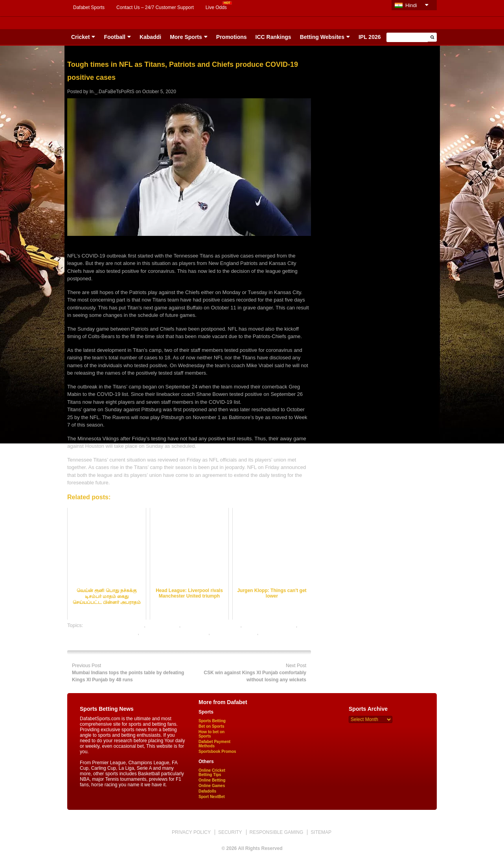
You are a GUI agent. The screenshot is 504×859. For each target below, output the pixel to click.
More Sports (186, 37)
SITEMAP (321, 832)
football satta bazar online (211, 625)
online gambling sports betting (174, 633)
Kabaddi (150, 37)
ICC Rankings (273, 37)
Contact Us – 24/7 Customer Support (155, 7)
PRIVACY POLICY (191, 832)
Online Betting (212, 780)
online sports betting (234, 633)
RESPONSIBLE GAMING (277, 832)
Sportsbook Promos (217, 751)
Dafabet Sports (89, 7)
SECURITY (230, 832)
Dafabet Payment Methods (214, 744)
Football (114, 37)
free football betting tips (269, 625)
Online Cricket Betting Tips (212, 773)
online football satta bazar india (102, 633)
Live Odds (216, 7)
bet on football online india (114, 625)
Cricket (80, 37)
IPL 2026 (370, 37)
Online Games (212, 786)
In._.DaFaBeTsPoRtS (112, 92)
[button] (432, 37)
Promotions (232, 37)
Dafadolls (207, 791)
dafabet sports (163, 625)
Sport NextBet (212, 797)
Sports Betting (212, 721)
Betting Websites (322, 37)
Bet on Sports (212, 726)
